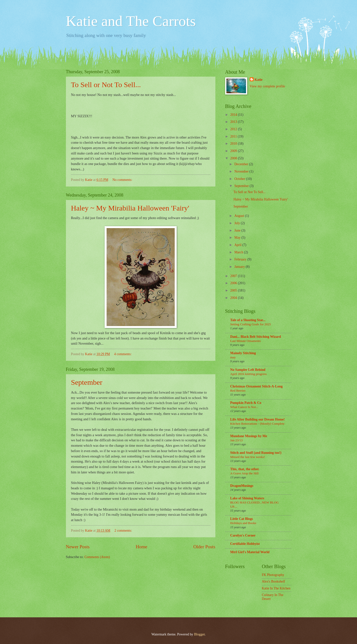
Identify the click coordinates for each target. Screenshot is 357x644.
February (241, 259)
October (240, 179)
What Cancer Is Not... (244, 407)
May (238, 238)
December (242, 164)
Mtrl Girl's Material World (250, 552)
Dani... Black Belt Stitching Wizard (256, 337)
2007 (234, 276)
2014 (234, 115)
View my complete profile (267, 86)
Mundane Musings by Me (249, 436)
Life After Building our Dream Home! (258, 419)
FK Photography (273, 575)
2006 (234, 283)
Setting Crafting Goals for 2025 (251, 324)
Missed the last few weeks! (248, 457)
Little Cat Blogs (242, 519)
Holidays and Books (243, 523)
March (239, 252)
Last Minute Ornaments (246, 341)
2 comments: (123, 531)
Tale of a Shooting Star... (248, 320)
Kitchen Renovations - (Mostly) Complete (257, 424)
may (233, 357)
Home (142, 547)
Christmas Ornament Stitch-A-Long (257, 386)
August (240, 216)
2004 (234, 298)
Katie (259, 80)
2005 (234, 290)
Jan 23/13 (237, 440)
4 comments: (123, 354)
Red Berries (238, 391)
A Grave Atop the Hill (245, 473)
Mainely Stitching (243, 353)
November (242, 171)
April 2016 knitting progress (249, 374)
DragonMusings (242, 486)
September (87, 382)
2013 (234, 122)
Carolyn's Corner (243, 535)
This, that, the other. (245, 469)
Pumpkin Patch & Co (246, 403)
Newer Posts (78, 547)
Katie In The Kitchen (276, 588)
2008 (234, 158)
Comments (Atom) (97, 557)
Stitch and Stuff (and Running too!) (256, 453)
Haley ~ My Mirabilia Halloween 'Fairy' (130, 208)
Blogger (199, 634)
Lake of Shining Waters (247, 498)
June (238, 230)
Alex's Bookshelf (274, 581)
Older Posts (204, 547)
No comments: (123, 180)
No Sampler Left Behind (248, 370)
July (237, 223)
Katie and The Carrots (131, 21)
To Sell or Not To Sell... (106, 85)
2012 (234, 129)
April (238, 245)
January (240, 267)
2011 (234, 136)
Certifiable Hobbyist (245, 544)
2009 (234, 151)
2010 (234, 144)
